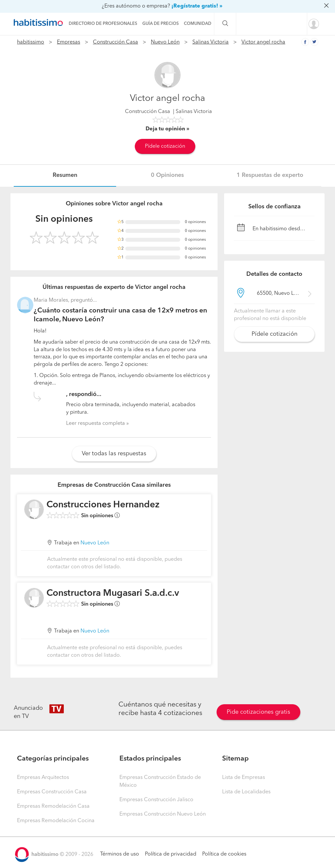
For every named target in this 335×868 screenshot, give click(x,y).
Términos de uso (120, 854)
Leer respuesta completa (96, 424)
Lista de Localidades (246, 792)
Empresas (69, 42)
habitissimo (31, 42)
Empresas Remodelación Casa (53, 806)
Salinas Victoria (211, 42)
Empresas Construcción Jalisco (156, 800)
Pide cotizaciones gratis (258, 712)
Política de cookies (224, 854)
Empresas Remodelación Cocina (56, 821)
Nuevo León (165, 42)
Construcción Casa (115, 42)
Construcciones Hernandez (103, 505)
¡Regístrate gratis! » (197, 6)
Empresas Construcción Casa (52, 792)
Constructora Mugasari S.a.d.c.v (113, 594)
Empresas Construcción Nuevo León (163, 814)
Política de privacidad (171, 854)
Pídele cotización (165, 146)
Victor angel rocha (263, 42)
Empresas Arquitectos (43, 778)
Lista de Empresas (244, 778)
